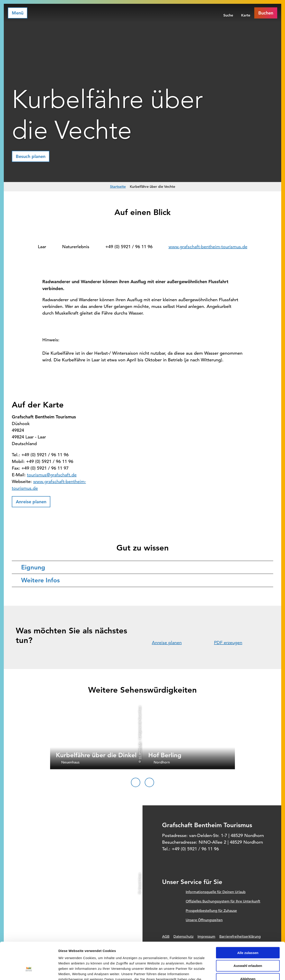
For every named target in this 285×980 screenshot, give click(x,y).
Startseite (118, 187)
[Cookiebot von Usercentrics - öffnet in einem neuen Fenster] (29, 971)
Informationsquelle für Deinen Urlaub (216, 892)
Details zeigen (237, 971)
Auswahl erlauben (248, 934)
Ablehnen (248, 948)
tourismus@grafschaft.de (52, 475)
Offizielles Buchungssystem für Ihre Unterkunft (223, 901)
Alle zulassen (248, 921)
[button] (31, 156)
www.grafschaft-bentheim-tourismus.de (208, 247)
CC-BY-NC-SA (140, 751)
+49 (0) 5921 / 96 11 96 (129, 247)
